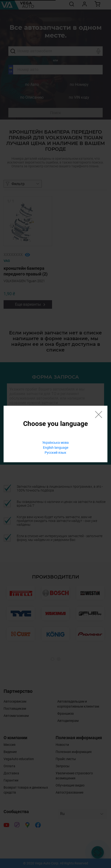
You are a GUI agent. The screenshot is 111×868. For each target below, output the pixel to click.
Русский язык (55, 453)
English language (56, 448)
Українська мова (55, 443)
